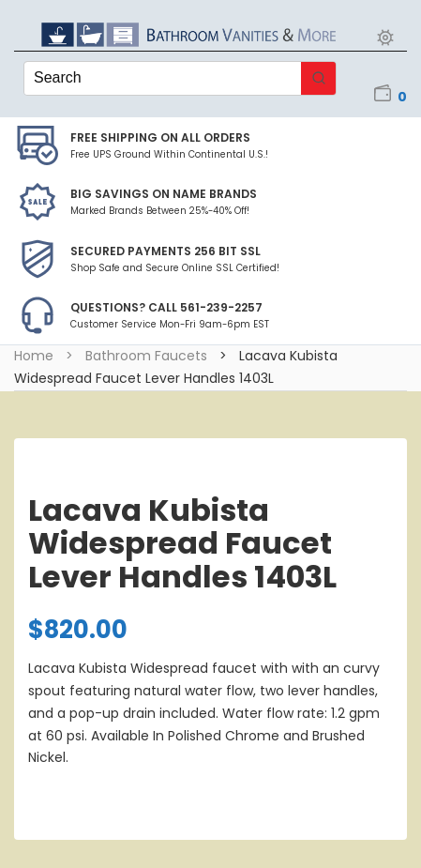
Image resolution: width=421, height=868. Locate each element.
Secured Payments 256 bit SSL (165, 251)
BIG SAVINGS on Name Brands (164, 194)
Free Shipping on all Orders (160, 137)
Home (34, 356)
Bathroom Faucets (146, 356)
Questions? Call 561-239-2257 (166, 307)
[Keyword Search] (163, 78)
